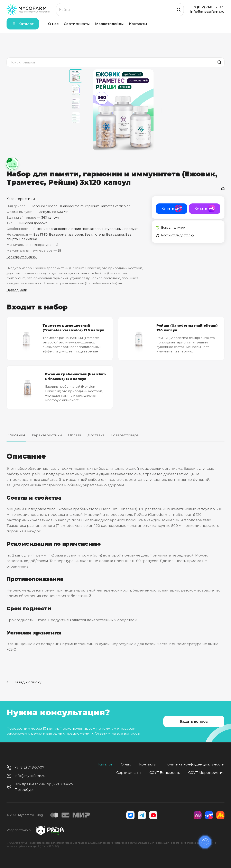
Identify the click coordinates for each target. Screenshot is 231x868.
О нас (126, 764)
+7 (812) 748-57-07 (207, 7)
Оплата (75, 435)
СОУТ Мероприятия (206, 773)
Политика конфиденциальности (195, 764)
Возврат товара (125, 435)
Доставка (96, 435)
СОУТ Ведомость (165, 773)
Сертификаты (129, 773)
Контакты (148, 764)
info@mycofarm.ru (207, 11)
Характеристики (47, 435)
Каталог (105, 764)
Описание (16, 435)
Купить (168, 208)
